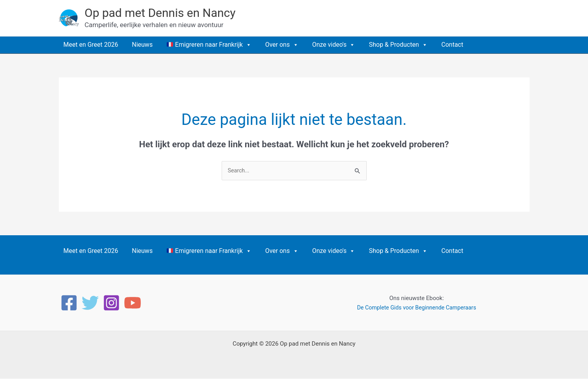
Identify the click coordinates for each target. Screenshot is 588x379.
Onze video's (334, 45)
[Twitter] (90, 304)
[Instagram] (111, 304)
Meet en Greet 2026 (91, 45)
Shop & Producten (398, 45)
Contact (452, 45)
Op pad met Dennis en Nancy (160, 13)
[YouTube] (133, 304)
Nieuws (142, 45)
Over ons (282, 45)
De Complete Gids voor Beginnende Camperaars (417, 308)
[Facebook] (69, 304)
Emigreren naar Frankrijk (209, 45)
